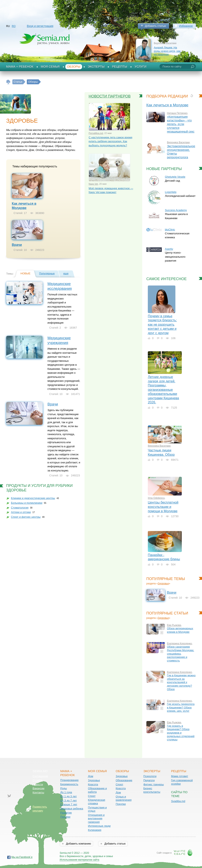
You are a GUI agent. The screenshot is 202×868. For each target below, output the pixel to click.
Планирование (69, 780)
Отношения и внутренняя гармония (96, 818)
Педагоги (149, 780)
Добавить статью (156, 26)
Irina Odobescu (156, 498)
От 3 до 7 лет (68, 800)
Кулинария (95, 830)
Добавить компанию (78, 844)
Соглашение (40, 776)
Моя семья (50, 67)
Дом (91, 776)
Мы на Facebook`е (22, 857)
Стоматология (20, 508)
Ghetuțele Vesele (175, 177)
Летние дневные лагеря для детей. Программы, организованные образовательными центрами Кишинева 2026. (163, 390)
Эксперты (96, 67)
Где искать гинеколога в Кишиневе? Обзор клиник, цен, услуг (181, 707)
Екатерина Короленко (179, 644)
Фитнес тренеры (154, 784)
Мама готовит (180, 776)
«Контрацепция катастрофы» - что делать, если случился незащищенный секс (181, 124)
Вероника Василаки (178, 142)
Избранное (186, 26)
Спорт (92, 796)
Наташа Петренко (177, 113)
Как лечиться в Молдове (167, 105)
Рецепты (120, 67)
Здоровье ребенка (72, 809)
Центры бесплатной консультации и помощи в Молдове (163, 507)
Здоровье (163, 584)
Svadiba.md (178, 801)
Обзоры (74, 67)
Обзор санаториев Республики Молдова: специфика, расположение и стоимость (181, 654)
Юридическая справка (97, 802)
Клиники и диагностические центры (33, 498)
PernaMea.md (96, 133)
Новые (25, 273)
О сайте (38, 780)
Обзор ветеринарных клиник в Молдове (180, 630)
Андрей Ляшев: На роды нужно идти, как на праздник (167, 51)
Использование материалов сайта (80, 860)
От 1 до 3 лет (68, 796)
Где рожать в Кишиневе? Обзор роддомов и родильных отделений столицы (181, 733)
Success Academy (176, 210)
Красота (93, 784)
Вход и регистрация (40, 26)
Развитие (66, 813)
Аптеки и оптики (21, 512)
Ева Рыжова (174, 625)
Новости (38, 784)
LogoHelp (171, 192)
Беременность (69, 784)
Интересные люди (99, 826)
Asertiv (169, 249)
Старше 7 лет (69, 804)
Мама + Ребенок (20, 67)
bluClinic (170, 230)
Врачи (17, 245)
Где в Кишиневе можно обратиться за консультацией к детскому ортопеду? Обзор (181, 682)
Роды (63, 788)
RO (14, 26)
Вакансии (38, 788)
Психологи (150, 776)
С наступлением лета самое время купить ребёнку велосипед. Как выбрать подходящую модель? (110, 141)
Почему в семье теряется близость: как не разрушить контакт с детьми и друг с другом (162, 325)
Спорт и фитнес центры (26, 517)
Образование (124, 780)
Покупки (65, 817)
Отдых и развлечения (124, 798)
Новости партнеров (110, 96)
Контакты (38, 792)
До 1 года (66, 792)
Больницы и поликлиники (27, 503)
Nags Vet (93, 184)
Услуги (141, 67)
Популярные (47, 273)
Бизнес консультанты (152, 790)
